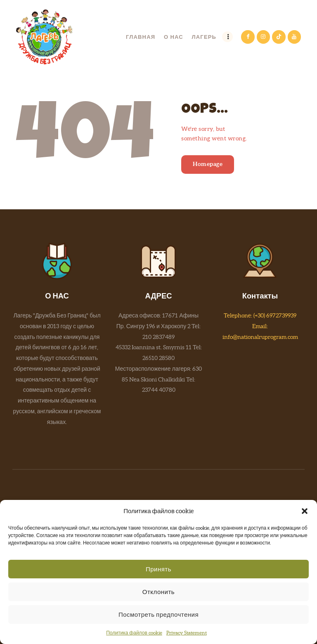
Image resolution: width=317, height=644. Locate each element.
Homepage (208, 164)
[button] (305, 511)
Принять (158, 569)
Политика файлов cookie (134, 633)
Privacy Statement (187, 633)
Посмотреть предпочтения (158, 614)
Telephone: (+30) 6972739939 (260, 315)
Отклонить (158, 592)
